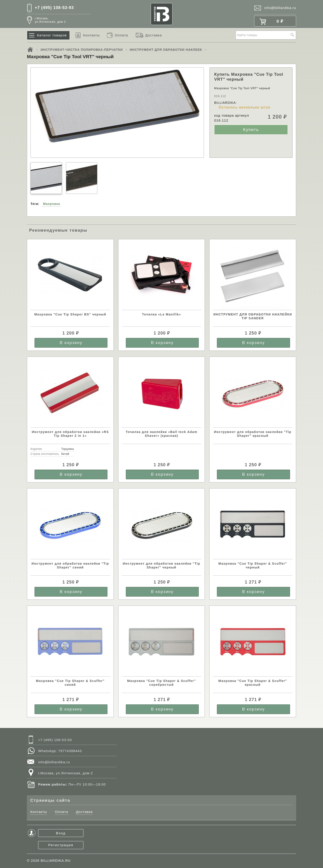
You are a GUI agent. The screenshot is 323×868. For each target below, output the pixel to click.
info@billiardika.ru (280, 8)
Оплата (121, 35)
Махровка (52, 204)
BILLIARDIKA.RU (56, 860)
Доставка (154, 35)
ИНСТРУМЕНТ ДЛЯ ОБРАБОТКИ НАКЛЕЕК (166, 50)
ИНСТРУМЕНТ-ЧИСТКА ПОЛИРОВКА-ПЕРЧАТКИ (82, 50)
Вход (61, 833)
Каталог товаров (52, 35)
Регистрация (61, 845)
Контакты (91, 35)
